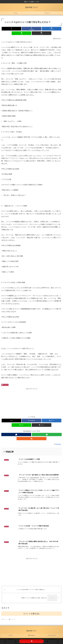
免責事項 (11, 637)
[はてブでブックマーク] (52, 29)
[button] (42, 33)
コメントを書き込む (32, 614)
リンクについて (52, 635)
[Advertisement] (31, 402)
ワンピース (5, 385)
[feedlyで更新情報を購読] (47, 435)
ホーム (11, 635)
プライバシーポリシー (31, 637)
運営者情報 (52, 637)
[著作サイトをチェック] (16, 435)
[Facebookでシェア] (31, 29)
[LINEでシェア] (21, 33)
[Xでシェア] (11, 29)
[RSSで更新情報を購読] (31, 439)
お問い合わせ (31, 635)
